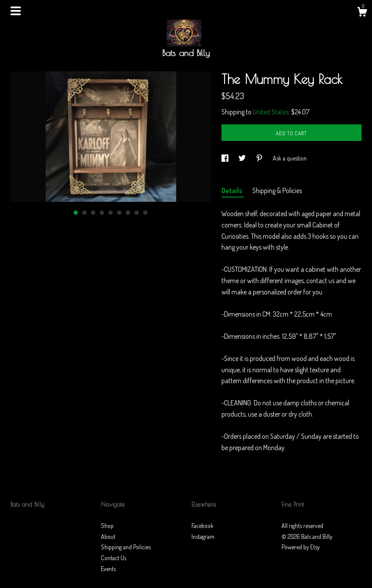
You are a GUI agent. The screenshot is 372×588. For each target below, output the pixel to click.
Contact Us (114, 558)
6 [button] (119, 213)
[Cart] (362, 13)
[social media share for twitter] (243, 158)
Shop (107, 526)
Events (108, 569)
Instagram (203, 536)
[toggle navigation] (16, 11)
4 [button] (102, 213)
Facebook (203, 526)
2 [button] (84, 213)
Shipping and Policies (126, 547)
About (108, 536)
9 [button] (145, 213)
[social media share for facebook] (226, 158)
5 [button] (111, 213)
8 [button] (137, 213)
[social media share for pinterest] (260, 158)
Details (233, 190)
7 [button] (128, 213)
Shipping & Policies (277, 190)
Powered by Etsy (301, 547)
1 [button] (76, 213)
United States (271, 112)
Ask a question (290, 158)
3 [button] (93, 213)
